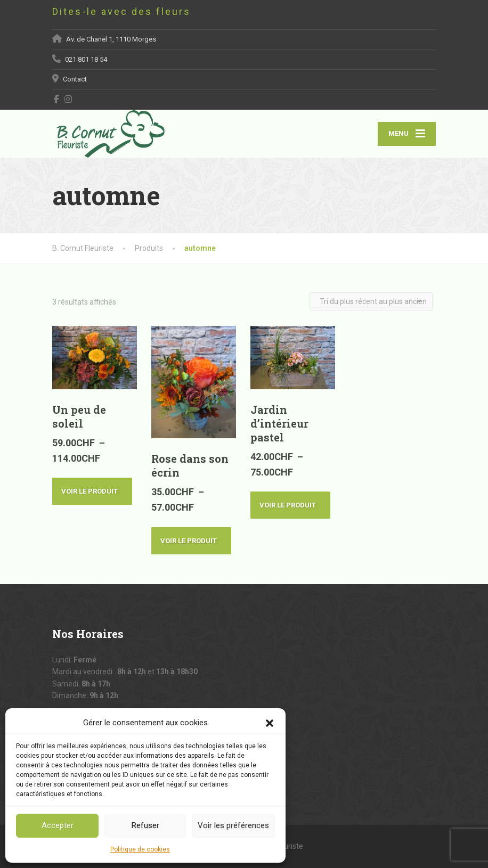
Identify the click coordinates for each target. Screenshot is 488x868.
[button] (270, 723)
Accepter (58, 825)
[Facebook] (57, 99)
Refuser (145, 825)
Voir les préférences (233, 825)
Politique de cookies (140, 849)
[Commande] (371, 301)
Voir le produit (92, 491)
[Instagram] (68, 99)
